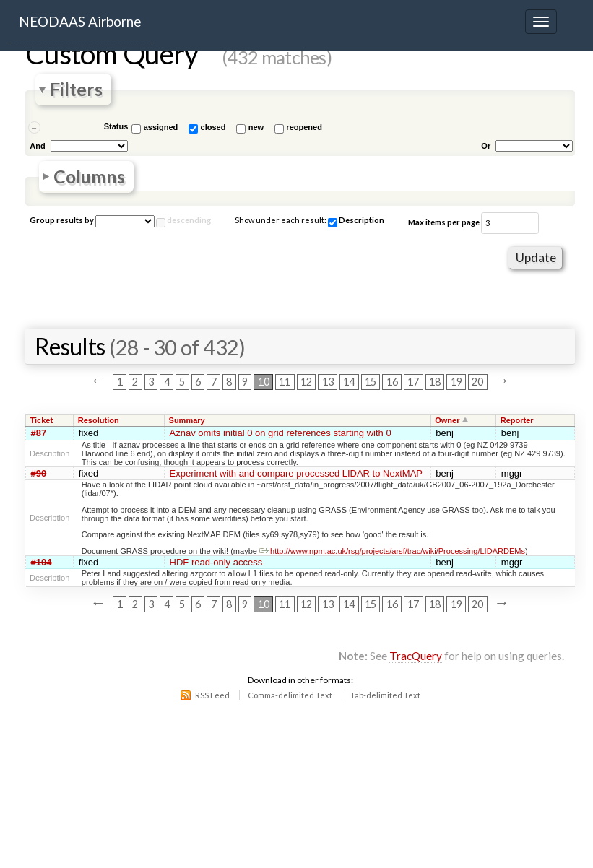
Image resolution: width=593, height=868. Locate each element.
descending (189, 220)
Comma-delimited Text (290, 695)
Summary (187, 420)
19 (456, 382)
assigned (161, 127)
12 (306, 382)
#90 (39, 473)
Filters (76, 90)
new (256, 127)
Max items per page (444, 222)
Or (486, 146)
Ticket (42, 420)
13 (328, 382)
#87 (39, 433)
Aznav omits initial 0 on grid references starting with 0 (281, 433)
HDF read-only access (216, 562)
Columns (89, 177)
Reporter (517, 420)
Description (356, 221)
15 (371, 382)
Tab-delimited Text (385, 695)
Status (116, 126)
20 (477, 382)
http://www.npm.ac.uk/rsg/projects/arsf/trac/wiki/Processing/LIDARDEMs (392, 551)
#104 (42, 562)
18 (435, 382)
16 (392, 382)
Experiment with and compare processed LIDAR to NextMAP (296, 473)
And (37, 146)
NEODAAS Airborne (80, 21)
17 (413, 382)
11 (285, 382)
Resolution (99, 420)
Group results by (62, 220)
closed (213, 127)
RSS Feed (212, 695)
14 (349, 382)
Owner (447, 420)
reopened (304, 127)
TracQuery (416, 656)
